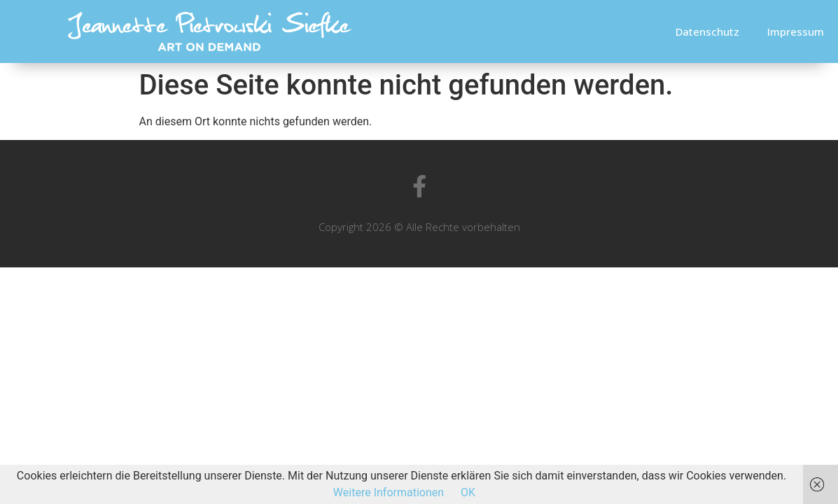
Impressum (796, 31)
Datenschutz (707, 31)
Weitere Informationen (389, 492)
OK (468, 492)
